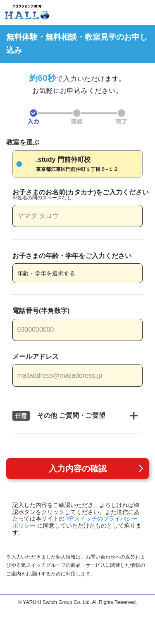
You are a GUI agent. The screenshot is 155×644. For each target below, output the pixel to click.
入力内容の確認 (78, 469)
